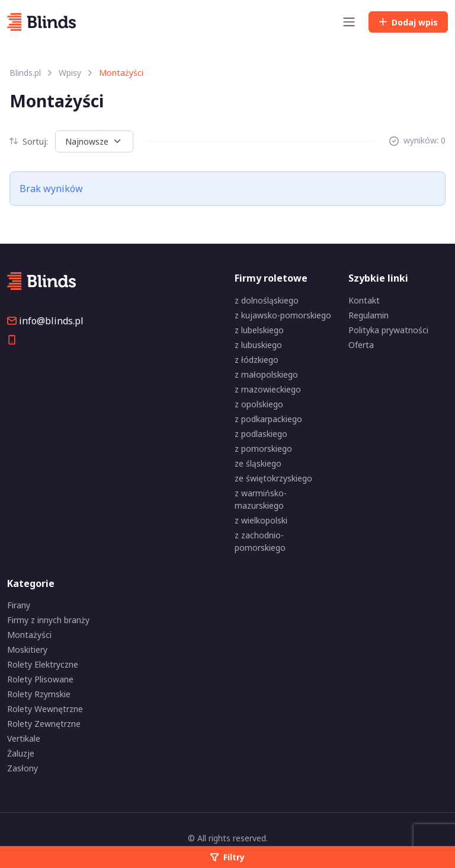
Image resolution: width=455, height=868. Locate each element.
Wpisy (70, 73)
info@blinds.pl (45, 321)
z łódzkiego (257, 360)
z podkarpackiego (268, 419)
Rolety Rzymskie (39, 694)
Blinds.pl (25, 73)
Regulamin (369, 315)
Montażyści (29, 635)
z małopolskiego (266, 374)
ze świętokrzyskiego (273, 478)
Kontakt (364, 300)
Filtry (227, 857)
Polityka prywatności (388, 330)
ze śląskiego (258, 463)
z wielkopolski (261, 520)
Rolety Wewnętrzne (45, 709)
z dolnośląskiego (267, 300)
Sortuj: (29, 141)
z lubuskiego (258, 345)
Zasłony (23, 768)
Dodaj (408, 22)
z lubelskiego (259, 330)
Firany (19, 605)
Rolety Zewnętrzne (44, 724)
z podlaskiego (261, 434)
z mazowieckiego (268, 389)
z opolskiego (259, 404)
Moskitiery (27, 650)
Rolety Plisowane (40, 679)
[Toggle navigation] (349, 22)
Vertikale (24, 738)
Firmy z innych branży (48, 620)
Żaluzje (21, 753)
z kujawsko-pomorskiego (283, 315)
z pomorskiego (263, 449)
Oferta (361, 345)
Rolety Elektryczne (43, 664)
